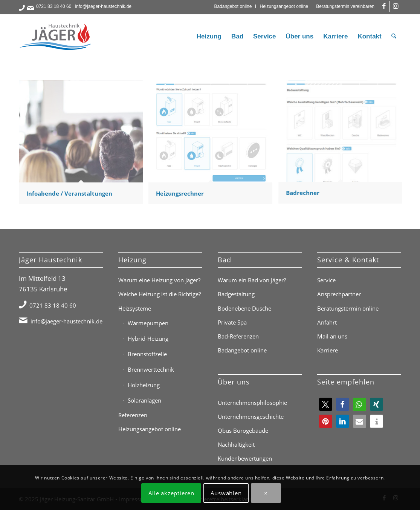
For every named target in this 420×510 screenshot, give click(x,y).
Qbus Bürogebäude (243, 430)
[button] (326, 404)
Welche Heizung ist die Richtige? (160, 294)
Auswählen (226, 493)
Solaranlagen (144, 400)
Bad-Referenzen (238, 336)
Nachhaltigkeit (236, 444)
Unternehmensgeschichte (251, 417)
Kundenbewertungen (245, 458)
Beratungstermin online (348, 308)
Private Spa (232, 322)
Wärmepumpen (148, 323)
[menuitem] (233, 6)
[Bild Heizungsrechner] (213, 145)
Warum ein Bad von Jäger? (252, 280)
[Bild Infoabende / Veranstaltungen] (84, 145)
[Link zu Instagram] (396, 6)
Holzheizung (144, 385)
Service (326, 280)
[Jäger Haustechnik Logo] (57, 37)
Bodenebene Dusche (244, 308)
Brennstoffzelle (147, 354)
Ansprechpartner (339, 294)
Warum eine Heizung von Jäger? (159, 280)
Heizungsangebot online (284, 6)
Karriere (328, 350)
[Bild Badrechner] (343, 145)
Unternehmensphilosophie (252, 403)
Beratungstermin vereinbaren (345, 6)
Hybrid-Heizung (148, 338)
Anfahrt (327, 322)
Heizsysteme (135, 308)
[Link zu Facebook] (384, 6)
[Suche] (394, 37)
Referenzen (133, 415)
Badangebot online (233, 6)
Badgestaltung (236, 294)
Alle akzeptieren (171, 493)
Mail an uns (332, 336)
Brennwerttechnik (151, 369)
